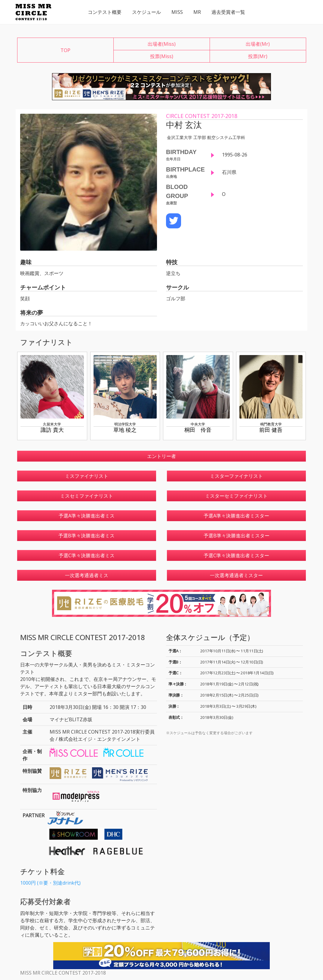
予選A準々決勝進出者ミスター (236, 516)
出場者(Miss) (162, 44)
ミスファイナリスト (87, 476)
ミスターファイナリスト (236, 476)
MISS (177, 12)
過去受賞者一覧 (228, 12)
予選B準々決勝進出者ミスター (237, 536)
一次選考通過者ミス (87, 575)
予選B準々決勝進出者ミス (86, 536)
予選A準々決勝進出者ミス (87, 516)
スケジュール (146, 12)
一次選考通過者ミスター (236, 575)
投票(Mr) (258, 56)
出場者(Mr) (258, 44)
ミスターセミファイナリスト (236, 496)
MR (197, 12)
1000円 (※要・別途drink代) (50, 883)
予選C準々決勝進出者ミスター (236, 555)
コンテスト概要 (105, 12)
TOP (65, 50)
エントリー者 (161, 456)
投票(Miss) (162, 56)
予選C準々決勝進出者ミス (87, 555)
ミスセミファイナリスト (87, 496)
